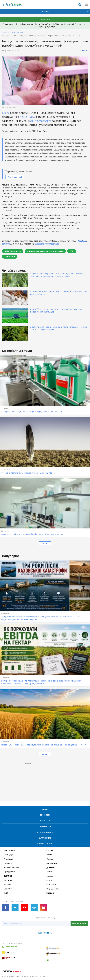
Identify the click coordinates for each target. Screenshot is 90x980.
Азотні (49, 872)
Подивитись (45, 826)
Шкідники (52, 863)
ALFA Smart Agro (41, 121)
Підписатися (79, 923)
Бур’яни (8, 876)
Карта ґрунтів (45, 838)
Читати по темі (15, 177)
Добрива (51, 867)
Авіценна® (27, 117)
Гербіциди (8, 855)
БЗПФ (6, 113)
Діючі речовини (45, 832)
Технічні (50, 855)
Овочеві (50, 859)
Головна (5, 33)
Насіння (8, 880)
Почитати (45, 821)
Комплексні (51, 885)
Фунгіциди (8, 859)
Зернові (7, 885)
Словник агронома (45, 844)
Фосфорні (50, 876)
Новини (14, 33)
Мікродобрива (53, 889)
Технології (45, 815)
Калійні (49, 880)
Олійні (7, 893)
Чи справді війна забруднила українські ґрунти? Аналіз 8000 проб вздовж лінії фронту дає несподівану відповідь (45, 25)
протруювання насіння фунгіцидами (45, 251)
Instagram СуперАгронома (47, 244)
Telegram (6, 244)
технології (10, 256)
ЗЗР (21, 33)
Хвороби (51, 893)
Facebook (82, 241)
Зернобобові (9, 889)
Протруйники (10, 872)
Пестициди (10, 850)
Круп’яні (50, 850)
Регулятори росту (11, 867)
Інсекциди (8, 863)
